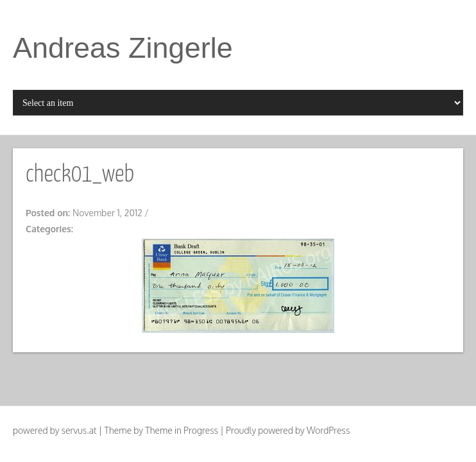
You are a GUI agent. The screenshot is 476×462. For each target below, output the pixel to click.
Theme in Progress (182, 430)
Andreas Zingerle (123, 48)
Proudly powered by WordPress (288, 430)
